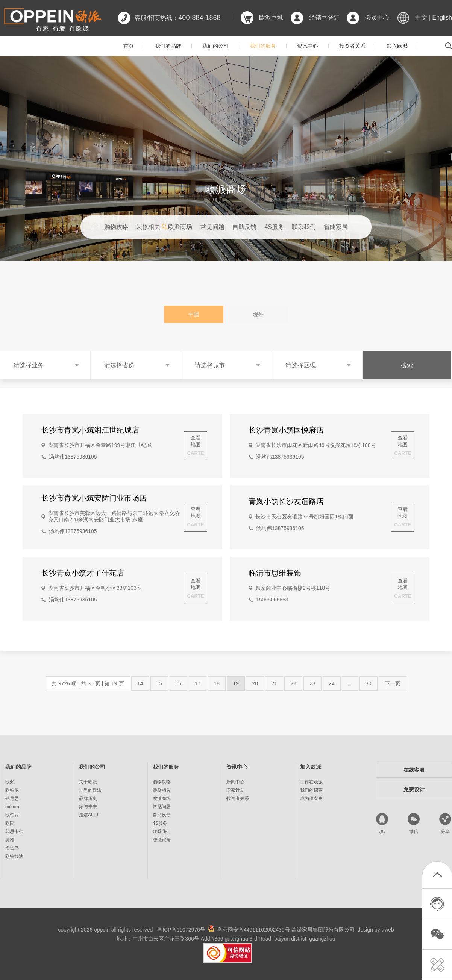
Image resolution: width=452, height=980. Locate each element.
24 (332, 683)
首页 (129, 46)
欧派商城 (271, 17)
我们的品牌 (168, 46)
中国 (194, 314)
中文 (421, 17)
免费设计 (414, 789)
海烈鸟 (12, 848)
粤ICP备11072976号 (181, 930)
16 (179, 683)
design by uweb (376, 930)
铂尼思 (12, 798)
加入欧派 (397, 46)
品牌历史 (88, 798)
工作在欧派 (311, 782)
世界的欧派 (90, 790)
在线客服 (414, 770)
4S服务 (274, 227)
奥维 (10, 840)
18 (217, 683)
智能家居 (336, 227)
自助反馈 (244, 227)
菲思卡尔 (14, 832)
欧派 (10, 782)
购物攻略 (116, 227)
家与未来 (88, 807)
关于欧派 (88, 782)
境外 (258, 314)
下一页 (393, 683)
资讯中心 (308, 46)
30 (369, 683)
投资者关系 (352, 46)
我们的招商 (311, 790)
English (442, 17)
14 (140, 683)
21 (274, 683)
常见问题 (212, 227)
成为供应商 (311, 798)
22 (293, 683)
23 (312, 683)
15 (159, 683)
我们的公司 (215, 46)
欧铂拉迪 (14, 856)
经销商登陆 (324, 17)
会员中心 (377, 17)
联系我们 (304, 227)
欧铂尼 (12, 790)
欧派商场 (180, 227)
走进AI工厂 (90, 815)
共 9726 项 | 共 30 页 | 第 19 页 (88, 683)
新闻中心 (235, 782)
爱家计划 (235, 790)
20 (255, 683)
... (350, 683)
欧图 (10, 823)
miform (12, 807)
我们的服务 (263, 46)
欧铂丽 (12, 815)
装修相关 (148, 227)
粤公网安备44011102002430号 (254, 930)
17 (198, 683)
